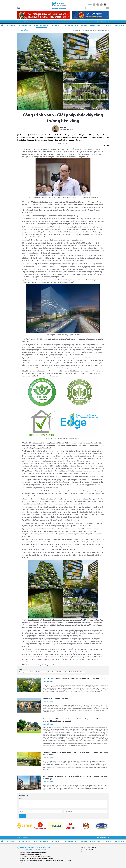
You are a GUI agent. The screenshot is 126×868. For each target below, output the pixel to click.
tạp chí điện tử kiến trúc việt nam (75, 672)
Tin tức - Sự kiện (11, 26)
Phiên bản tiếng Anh (24, 8)
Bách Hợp (63, 128)
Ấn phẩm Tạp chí (120, 26)
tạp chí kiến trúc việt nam (56, 672)
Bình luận (21, 798)
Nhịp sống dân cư (96, 26)
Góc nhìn (84, 26)
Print (106, 146)
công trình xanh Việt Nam (27, 672)
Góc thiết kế (56, 26)
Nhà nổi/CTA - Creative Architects (56, 699)
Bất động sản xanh (25, 26)
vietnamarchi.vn (41, 672)
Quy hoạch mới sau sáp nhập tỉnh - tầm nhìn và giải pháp (99, 30)
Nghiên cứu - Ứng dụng (41, 26)
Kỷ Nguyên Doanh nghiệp (70, 26)
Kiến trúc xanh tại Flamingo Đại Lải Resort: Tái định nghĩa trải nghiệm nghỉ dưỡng (74, 679)
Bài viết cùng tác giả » (67, 130)
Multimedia (108, 26)
